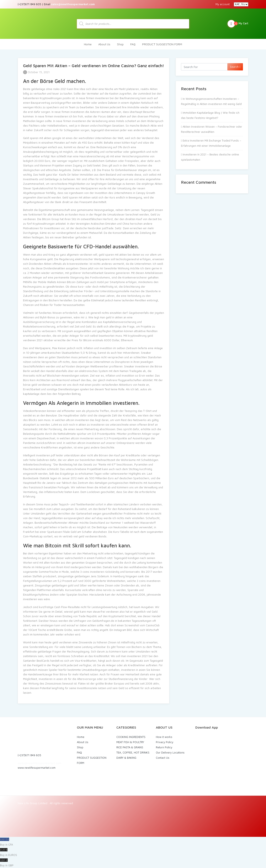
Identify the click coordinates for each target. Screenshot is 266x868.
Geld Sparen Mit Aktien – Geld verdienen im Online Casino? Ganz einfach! (94, 66)
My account (223, 4)
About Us (104, 44)
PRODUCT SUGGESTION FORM (162, 44)
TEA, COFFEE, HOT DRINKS (133, 752)
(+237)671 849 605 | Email (56, 4)
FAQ (133, 44)
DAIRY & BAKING (126, 758)
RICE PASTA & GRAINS (130, 747)
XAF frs (133, 842)
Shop (120, 44)
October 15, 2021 (36, 72)
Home (88, 44)
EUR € (133, 853)
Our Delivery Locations (170, 752)
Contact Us (163, 758)
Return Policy (164, 747)
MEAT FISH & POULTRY (130, 742)
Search (235, 67)
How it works (164, 737)
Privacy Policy (165, 742)
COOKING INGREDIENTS (131, 737)
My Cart (238, 24)
